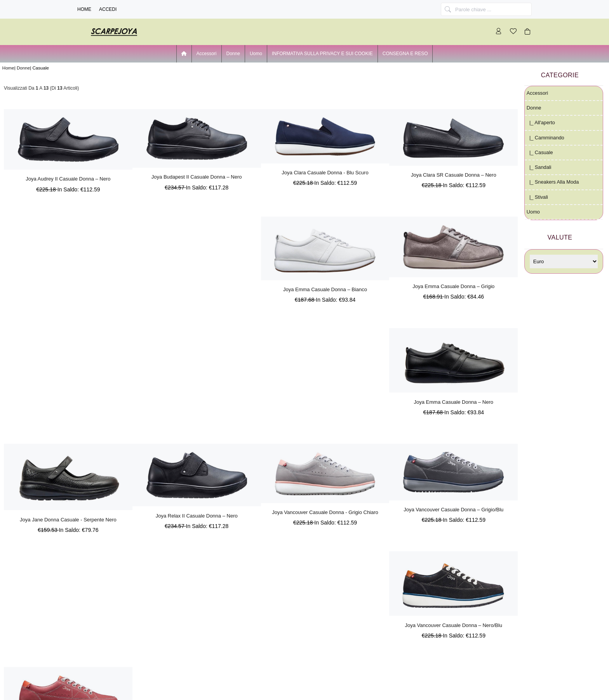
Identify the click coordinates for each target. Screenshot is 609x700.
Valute (560, 237)
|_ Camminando (545, 138)
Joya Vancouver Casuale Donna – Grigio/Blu (453, 510)
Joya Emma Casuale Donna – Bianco (325, 289)
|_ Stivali (537, 197)
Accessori (207, 54)
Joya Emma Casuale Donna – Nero (454, 402)
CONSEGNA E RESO (405, 54)
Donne (23, 68)
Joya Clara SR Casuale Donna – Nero (454, 175)
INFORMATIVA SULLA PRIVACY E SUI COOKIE (322, 54)
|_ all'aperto (541, 122)
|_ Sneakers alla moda (553, 182)
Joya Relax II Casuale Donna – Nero (197, 516)
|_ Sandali (539, 167)
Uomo (256, 54)
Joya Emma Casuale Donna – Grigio (453, 286)
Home (84, 9)
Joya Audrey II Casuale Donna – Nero (68, 179)
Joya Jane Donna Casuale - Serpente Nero (68, 520)
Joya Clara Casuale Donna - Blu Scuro (325, 173)
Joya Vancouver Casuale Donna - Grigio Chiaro (325, 512)
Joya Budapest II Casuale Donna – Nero (197, 177)
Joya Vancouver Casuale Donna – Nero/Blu (454, 625)
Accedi (108, 9)
